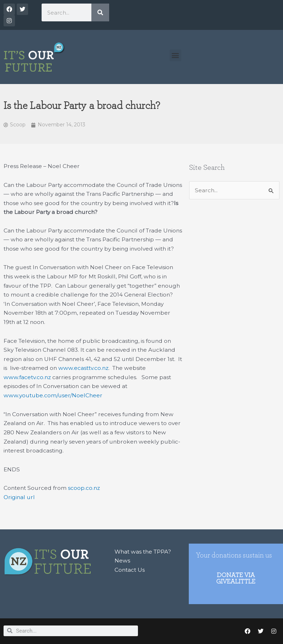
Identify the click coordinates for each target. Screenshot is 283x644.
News (122, 561)
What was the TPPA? (143, 552)
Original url (19, 497)
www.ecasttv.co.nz (83, 368)
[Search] (100, 12)
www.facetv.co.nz (27, 377)
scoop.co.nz (84, 488)
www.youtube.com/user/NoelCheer (53, 395)
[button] (175, 55)
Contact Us (130, 570)
